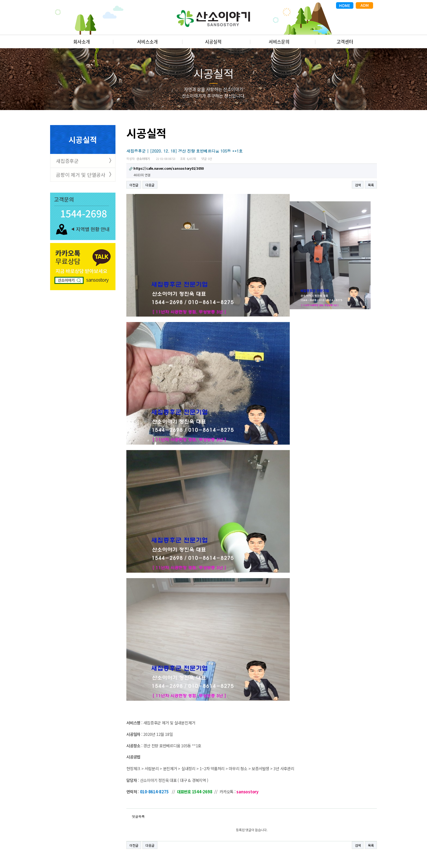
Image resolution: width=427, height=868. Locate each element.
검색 (358, 185)
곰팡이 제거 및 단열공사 (81, 175)
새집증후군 (67, 161)
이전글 (134, 185)
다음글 (150, 185)
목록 (371, 185)
